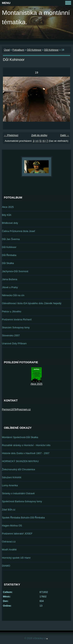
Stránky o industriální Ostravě (18, 493)
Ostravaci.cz (9, 542)
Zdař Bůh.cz (9, 510)
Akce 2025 (8, 207)
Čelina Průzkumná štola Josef (18, 231)
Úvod (7, 50)
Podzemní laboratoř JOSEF (17, 534)
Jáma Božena (10, 279)
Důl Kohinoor (34, 50)
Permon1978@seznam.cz (16, 409)
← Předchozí (11, 135)
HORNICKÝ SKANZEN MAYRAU (20, 461)
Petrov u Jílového (12, 311)
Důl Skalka (8, 263)
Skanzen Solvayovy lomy (16, 327)
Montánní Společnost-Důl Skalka (20, 437)
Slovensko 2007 (11, 335)
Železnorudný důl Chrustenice (18, 469)
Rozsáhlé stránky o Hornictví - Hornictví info (26, 445)
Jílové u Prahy (10, 287)
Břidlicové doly (10, 223)
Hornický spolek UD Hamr (16, 558)
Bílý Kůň (7, 215)
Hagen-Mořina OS (12, 526)
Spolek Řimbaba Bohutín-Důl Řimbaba (23, 518)
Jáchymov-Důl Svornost (15, 271)
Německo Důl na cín (13, 295)
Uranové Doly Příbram (14, 343)
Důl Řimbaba (9, 255)
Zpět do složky (39, 135)
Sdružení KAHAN (12, 477)
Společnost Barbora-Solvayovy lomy (22, 501)
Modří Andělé (9, 550)
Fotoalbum (18, 50)
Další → (65, 135)
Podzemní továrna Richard (17, 319)
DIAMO (6, 566)
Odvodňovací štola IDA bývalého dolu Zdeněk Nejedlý (32, 303)
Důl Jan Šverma (11, 239)
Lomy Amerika (10, 485)
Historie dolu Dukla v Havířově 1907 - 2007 (26, 453)
